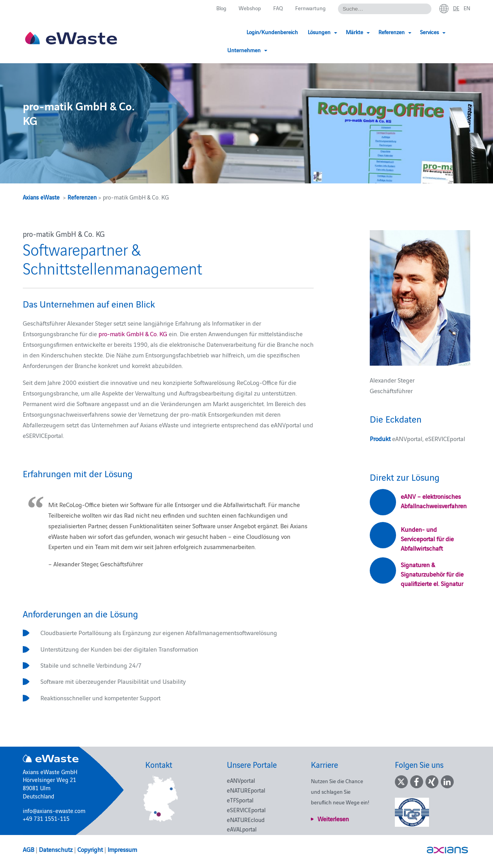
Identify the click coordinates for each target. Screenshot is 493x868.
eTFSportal (240, 800)
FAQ (273, 8)
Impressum (122, 849)
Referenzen (82, 197)
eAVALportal (242, 829)
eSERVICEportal (246, 810)
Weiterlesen (333, 819)
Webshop (244, 8)
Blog (214, 8)
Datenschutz (56, 849)
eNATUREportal (246, 790)
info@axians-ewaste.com (54, 810)
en (466, 8)
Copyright (90, 849)
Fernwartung (307, 8)
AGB (28, 849)
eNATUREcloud (246, 819)
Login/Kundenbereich (230, 32)
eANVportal (241, 780)
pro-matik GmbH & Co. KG (133, 333)
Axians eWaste (41, 197)
